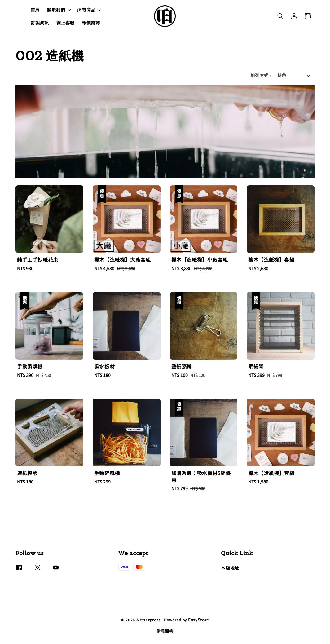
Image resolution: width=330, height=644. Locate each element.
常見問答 (165, 631)
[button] (280, 16)
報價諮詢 (91, 23)
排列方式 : (261, 75)
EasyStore (198, 620)
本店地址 (230, 568)
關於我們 (56, 10)
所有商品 (86, 10)
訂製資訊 (40, 23)
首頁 (35, 10)
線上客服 (65, 23)
